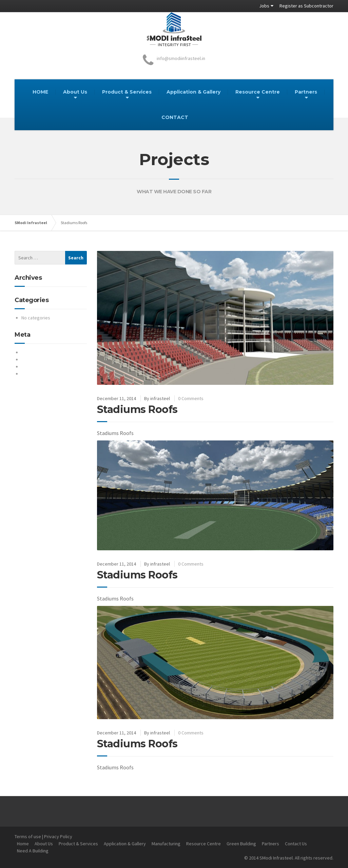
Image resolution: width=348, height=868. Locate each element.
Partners (306, 92)
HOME (40, 92)
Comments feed (38, 367)
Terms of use (28, 836)
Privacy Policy (58, 836)
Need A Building (33, 851)
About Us (75, 92)
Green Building (241, 844)
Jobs (264, 6)
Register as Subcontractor (306, 6)
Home (23, 844)
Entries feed (34, 359)
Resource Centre (258, 92)
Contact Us (296, 844)
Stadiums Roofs (137, 409)
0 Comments (191, 398)
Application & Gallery (194, 92)
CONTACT (175, 117)
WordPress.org (37, 374)
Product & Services (127, 92)
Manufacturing (166, 844)
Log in (27, 352)
